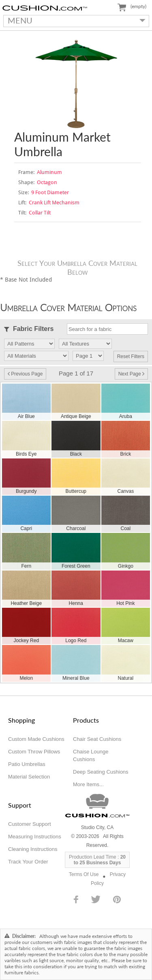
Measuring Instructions (35, 837)
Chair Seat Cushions (97, 739)
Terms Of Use (84, 874)
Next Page (131, 374)
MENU (75, 20)
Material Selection (29, 777)
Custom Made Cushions (36, 739)
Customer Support (30, 824)
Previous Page (25, 374)
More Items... (88, 784)
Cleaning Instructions (33, 849)
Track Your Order (28, 862)
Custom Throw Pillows (34, 752)
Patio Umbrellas (27, 764)
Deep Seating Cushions (101, 772)
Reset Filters (131, 356)
